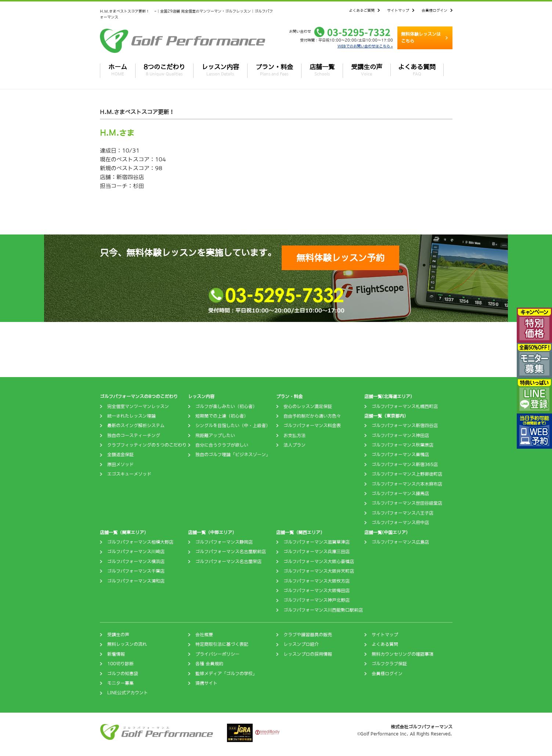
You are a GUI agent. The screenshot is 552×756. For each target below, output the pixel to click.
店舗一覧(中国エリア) (386, 533)
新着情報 (116, 654)
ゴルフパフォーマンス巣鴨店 (400, 455)
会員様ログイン (434, 10)
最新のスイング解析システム (136, 426)
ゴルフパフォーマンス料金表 (312, 426)
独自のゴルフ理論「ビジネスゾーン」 (233, 455)
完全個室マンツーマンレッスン (138, 406)
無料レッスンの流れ (127, 644)
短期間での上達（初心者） (222, 416)
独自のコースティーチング (134, 436)
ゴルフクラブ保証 (389, 664)
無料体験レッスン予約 (340, 258)
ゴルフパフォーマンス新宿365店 (405, 465)
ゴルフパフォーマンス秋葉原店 (403, 445)
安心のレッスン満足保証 (308, 406)
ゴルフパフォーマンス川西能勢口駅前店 (323, 610)
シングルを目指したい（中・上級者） (233, 426)
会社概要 (204, 635)
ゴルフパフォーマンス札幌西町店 (405, 406)
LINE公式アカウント (128, 693)
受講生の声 (367, 70)
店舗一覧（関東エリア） (124, 533)
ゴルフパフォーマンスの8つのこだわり (139, 397)
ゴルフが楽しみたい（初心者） (226, 406)
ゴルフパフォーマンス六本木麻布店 (407, 484)
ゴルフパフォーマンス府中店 (400, 523)
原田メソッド (120, 465)
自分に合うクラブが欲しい (222, 445)
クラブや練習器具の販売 (308, 635)
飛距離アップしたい (215, 436)
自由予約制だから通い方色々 (312, 416)
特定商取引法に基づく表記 (222, 644)
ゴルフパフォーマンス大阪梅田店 (317, 591)
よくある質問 (417, 70)
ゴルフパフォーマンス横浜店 (136, 562)
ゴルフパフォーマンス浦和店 (136, 581)
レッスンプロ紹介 (301, 644)
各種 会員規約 (209, 664)
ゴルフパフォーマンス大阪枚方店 (317, 581)
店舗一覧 (322, 70)
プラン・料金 (274, 70)
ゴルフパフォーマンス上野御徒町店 (407, 474)
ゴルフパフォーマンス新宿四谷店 (405, 426)
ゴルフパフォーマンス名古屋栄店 (228, 562)
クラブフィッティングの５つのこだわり (147, 445)
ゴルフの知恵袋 (123, 674)
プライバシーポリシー (217, 654)
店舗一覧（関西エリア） (300, 533)
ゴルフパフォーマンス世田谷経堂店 (407, 503)
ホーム (118, 70)
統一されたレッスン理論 (131, 416)
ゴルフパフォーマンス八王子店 (403, 513)
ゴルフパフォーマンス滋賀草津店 (317, 542)
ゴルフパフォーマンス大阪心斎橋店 (319, 562)
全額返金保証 (120, 455)
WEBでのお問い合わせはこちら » (365, 46)
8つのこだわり (164, 70)
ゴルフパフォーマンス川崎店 (136, 552)
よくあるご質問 (362, 10)
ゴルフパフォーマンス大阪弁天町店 (319, 571)
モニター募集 (120, 683)
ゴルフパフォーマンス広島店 (400, 542)
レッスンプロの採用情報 (308, 654)
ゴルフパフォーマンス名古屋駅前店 (231, 552)
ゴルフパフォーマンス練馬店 (400, 494)
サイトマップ (398, 10)
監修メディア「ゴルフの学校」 (226, 674)
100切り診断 (120, 664)
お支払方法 (295, 436)
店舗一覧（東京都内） (386, 416)
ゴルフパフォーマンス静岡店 (224, 542)
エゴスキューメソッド (129, 474)
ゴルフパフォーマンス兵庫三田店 (317, 552)
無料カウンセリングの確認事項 (403, 654)
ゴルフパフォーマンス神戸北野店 (317, 600)
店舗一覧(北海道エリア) (388, 397)
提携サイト (206, 683)
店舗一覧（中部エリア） (212, 533)
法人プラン (295, 445)
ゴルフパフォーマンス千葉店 (136, 571)
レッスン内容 (220, 70)
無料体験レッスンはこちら (421, 38)
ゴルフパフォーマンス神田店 (400, 436)
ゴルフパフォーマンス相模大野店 (140, 542)
